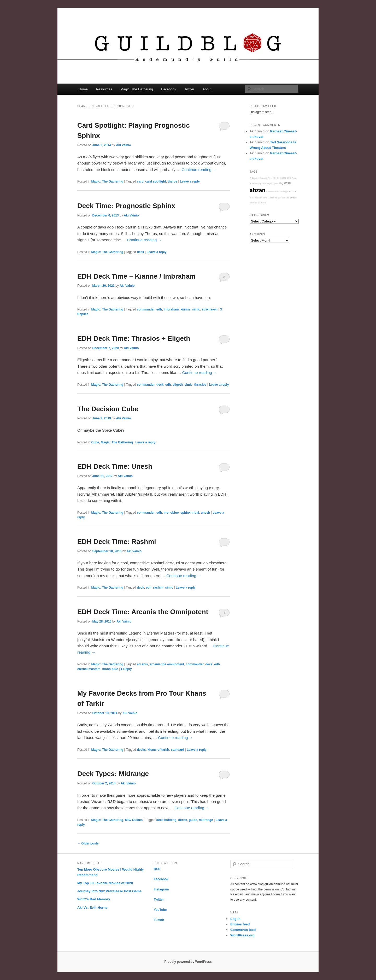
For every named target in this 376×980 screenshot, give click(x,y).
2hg (281, 183)
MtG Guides (134, 820)
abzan (257, 190)
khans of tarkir (158, 750)
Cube (95, 442)
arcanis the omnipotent (167, 664)
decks (141, 750)
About (207, 89)
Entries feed (240, 924)
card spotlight (155, 181)
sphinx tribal (190, 513)
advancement (273, 192)
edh (159, 309)
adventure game (258, 183)
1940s (293, 198)
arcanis (142, 664)
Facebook (169, 89)
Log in (235, 919)
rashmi (158, 588)
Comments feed (243, 930)
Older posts (88, 843)
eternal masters (89, 669)
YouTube (160, 910)
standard (177, 750)
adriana (285, 198)
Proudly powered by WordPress (188, 962)
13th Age (291, 178)
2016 (292, 191)
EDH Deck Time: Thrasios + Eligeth (134, 338)
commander (146, 309)
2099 (284, 178)
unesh (205, 513)
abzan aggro (275, 198)
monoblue (171, 513)
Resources (104, 89)
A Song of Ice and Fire (261, 178)
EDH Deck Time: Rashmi (117, 542)
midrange (206, 820)
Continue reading (199, 170)
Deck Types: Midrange (113, 774)
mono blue (110, 669)
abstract (262, 203)
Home (83, 89)
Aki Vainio (123, 145)
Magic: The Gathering (137, 89)
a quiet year (272, 183)
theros (172, 181)
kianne (185, 309)
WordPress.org (242, 935)
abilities (254, 203)
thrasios (200, 385)
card (140, 181)
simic (196, 309)
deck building (166, 820)
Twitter (189, 89)
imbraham (171, 309)
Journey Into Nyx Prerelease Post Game (109, 891)
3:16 (288, 183)
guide (193, 820)
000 (279, 178)
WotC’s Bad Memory (94, 899)
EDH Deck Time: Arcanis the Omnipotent (143, 612)
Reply (126, 669)
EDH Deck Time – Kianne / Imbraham (136, 276)
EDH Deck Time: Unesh (115, 466)
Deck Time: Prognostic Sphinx (126, 206)
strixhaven (210, 309)
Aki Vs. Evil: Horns (92, 908)
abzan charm (261, 198)
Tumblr (159, 920)
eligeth (178, 385)
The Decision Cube (108, 409)
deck (140, 252)
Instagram (161, 889)
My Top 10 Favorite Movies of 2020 (105, 883)
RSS (157, 869)
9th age (284, 192)
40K (275, 178)
